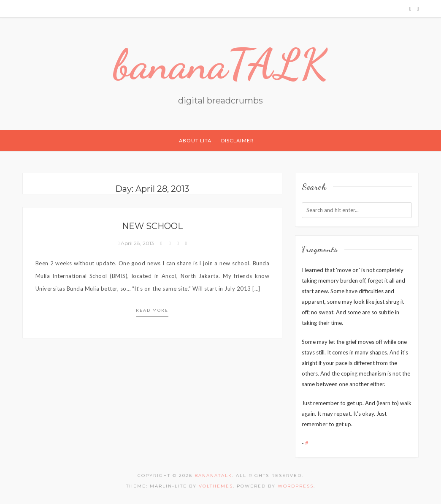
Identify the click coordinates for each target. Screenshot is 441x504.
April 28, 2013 (137, 243)
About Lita (195, 140)
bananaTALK (220, 64)
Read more (152, 310)
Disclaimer (237, 140)
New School (152, 226)
